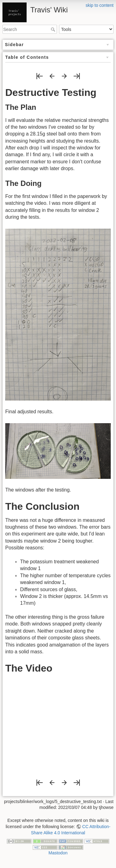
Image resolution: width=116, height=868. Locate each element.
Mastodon (58, 853)
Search (54, 29)
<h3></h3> (58, 724)
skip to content (100, 5)
